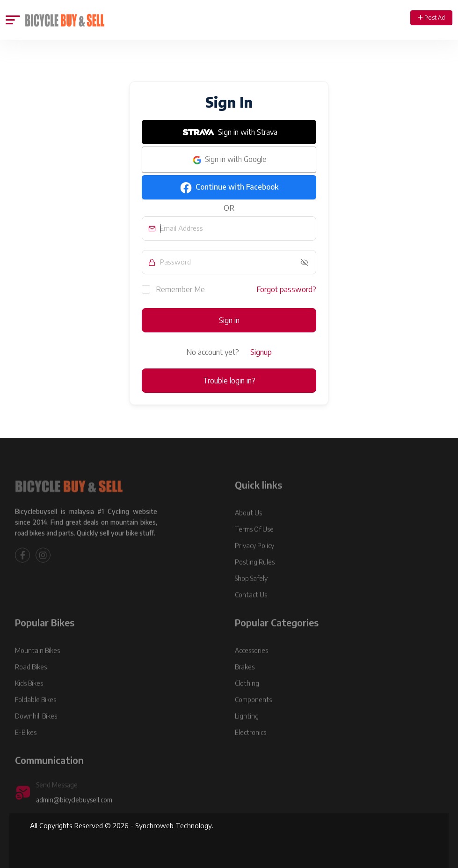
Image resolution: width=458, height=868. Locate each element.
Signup (261, 352)
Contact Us (251, 607)
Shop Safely (251, 591)
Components (253, 712)
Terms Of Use (254, 542)
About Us (248, 526)
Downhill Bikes (36, 729)
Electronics (251, 745)
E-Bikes (26, 745)
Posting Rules (255, 575)
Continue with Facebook (229, 188)
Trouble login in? (229, 381)
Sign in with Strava (229, 132)
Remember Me (173, 289)
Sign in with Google (229, 160)
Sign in (229, 320)
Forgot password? (286, 289)
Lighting (247, 729)
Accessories (251, 663)
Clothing (247, 696)
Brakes (245, 680)
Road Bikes (31, 680)
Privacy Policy (254, 558)
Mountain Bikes (37, 663)
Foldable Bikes (36, 712)
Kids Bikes (29, 696)
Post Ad (432, 18)
